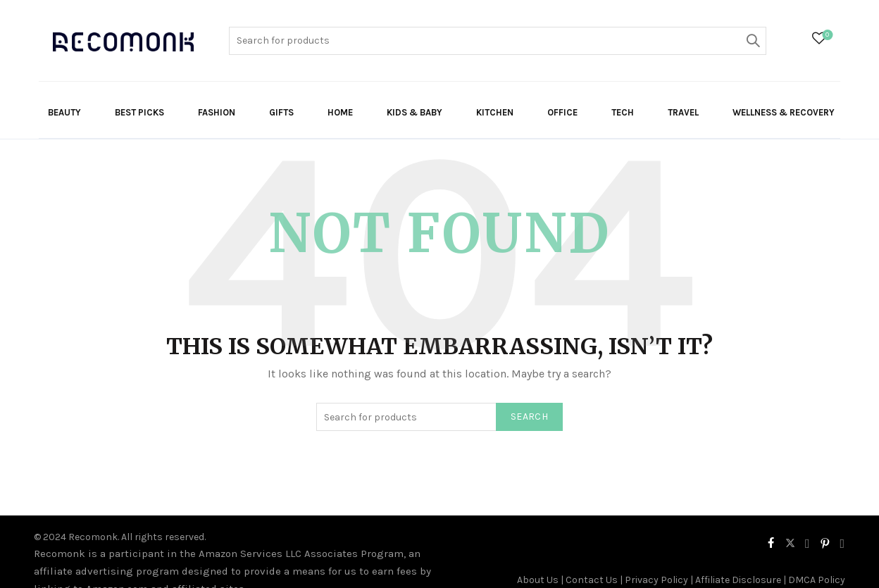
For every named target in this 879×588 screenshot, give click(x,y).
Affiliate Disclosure (738, 580)
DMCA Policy (817, 580)
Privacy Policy (656, 580)
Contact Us (592, 580)
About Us (538, 580)
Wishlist (826, 36)
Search (752, 41)
